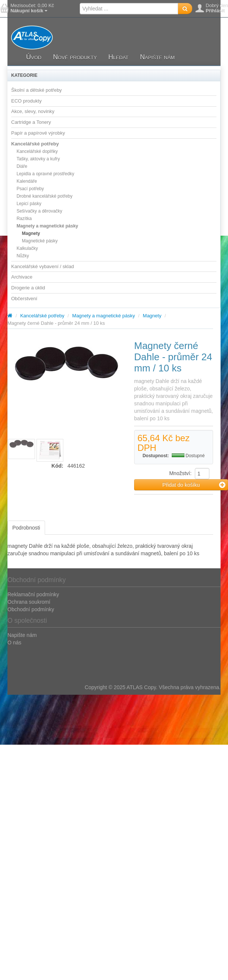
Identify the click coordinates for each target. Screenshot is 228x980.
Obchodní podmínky (31, 609)
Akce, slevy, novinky (33, 111)
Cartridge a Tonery (31, 122)
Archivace (22, 277)
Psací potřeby (30, 189)
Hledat (118, 57)
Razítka (24, 219)
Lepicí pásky (29, 204)
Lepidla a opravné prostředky (45, 174)
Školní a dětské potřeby (37, 90)
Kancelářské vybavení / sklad (42, 266)
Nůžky (23, 256)
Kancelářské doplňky (37, 151)
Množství (180, 473)
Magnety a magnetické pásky (47, 226)
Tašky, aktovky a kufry (38, 159)
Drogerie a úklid (28, 288)
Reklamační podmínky (33, 594)
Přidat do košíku (194, 485)
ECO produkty (26, 101)
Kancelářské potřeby (35, 144)
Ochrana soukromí (29, 602)
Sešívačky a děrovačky (39, 211)
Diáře (22, 166)
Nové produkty (75, 57)
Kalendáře (27, 181)
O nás (14, 643)
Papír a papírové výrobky (38, 133)
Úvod (34, 57)
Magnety (31, 233)
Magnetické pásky (40, 241)
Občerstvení (24, 299)
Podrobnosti (26, 528)
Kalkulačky (27, 248)
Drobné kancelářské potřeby (44, 196)
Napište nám (157, 57)
